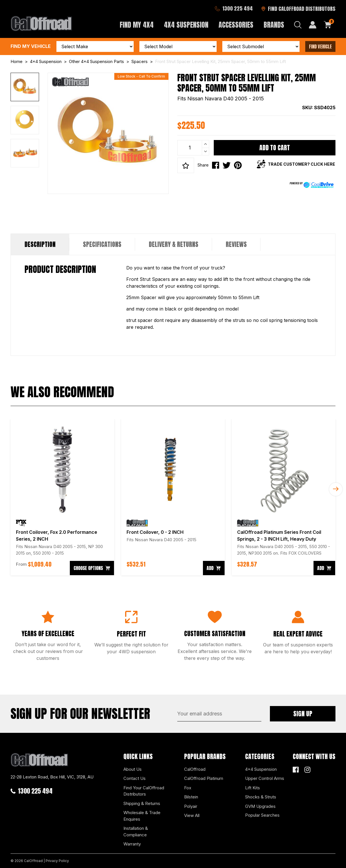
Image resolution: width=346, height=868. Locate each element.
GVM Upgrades (260, 806)
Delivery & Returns (174, 244)
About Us (133, 769)
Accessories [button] (236, 25)
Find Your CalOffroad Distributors (144, 791)
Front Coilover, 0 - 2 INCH (155, 532)
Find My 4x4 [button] (137, 25)
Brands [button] (274, 25)
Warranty (132, 844)
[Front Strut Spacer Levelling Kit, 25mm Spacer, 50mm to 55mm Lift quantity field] (193, 148)
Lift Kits (253, 788)
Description (40, 244)
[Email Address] (219, 714)
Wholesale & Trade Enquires (142, 816)
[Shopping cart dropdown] (328, 25)
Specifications (102, 244)
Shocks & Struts (261, 797)
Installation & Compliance (136, 832)
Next (336, 489)
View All (192, 815)
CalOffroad (195, 769)
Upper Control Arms (265, 778)
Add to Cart (275, 148)
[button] (186, 165)
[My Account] (313, 25)
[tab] (40, 244)
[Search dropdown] (298, 25)
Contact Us (135, 778)
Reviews (236, 244)
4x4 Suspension (261, 769)
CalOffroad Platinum (204, 778)
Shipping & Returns (142, 803)
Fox (188, 788)
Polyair (191, 806)
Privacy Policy (57, 861)
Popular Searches (262, 815)
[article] (62, 497)
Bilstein (191, 797)
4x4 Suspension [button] (186, 25)
